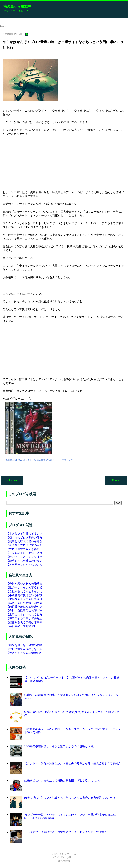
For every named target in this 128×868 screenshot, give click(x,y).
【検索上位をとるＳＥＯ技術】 (26, 557)
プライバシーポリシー (64, 857)
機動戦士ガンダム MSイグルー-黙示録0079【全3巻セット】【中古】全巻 (39, 460)
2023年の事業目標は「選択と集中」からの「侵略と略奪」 (60, 746)
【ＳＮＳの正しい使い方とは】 (26, 553)
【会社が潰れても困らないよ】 (26, 591)
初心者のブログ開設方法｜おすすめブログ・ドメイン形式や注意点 (66, 832)
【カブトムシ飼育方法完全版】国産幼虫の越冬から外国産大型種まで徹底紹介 (73, 763)
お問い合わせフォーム (64, 854)
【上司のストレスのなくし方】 (26, 615)
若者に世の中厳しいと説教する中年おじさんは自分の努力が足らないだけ (70, 798)
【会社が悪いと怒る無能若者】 (26, 584)
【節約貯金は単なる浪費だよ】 (26, 607)
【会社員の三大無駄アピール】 (26, 626)
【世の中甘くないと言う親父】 (26, 587)
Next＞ (116, 480)
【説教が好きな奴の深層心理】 (26, 653)
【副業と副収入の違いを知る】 (26, 541)
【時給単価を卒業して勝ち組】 (26, 618)
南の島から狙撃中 (17, 6)
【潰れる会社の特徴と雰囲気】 (26, 603)
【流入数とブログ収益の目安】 (26, 545)
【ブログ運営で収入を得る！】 (26, 549)
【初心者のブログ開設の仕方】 (26, 538)
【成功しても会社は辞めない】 (26, 561)
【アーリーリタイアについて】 (26, 564)
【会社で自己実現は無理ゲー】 (26, 611)
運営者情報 (64, 861)
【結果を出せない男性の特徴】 (26, 645)
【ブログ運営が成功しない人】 (26, 649)
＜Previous (12, 480)
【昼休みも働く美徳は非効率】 (26, 622)
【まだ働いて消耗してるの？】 (26, 534)
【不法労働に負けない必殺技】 (26, 595)
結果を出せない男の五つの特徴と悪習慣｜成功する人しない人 (63, 780)
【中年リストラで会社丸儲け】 (26, 599)
